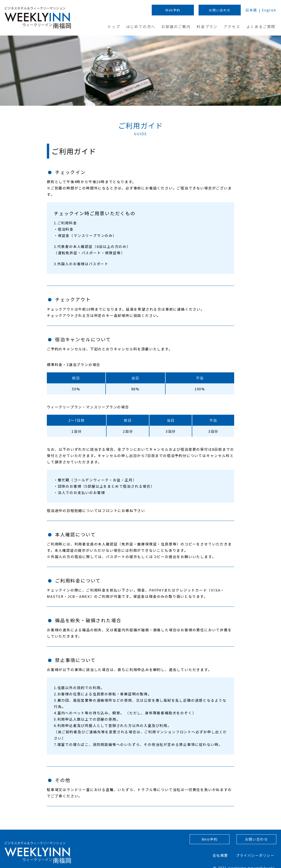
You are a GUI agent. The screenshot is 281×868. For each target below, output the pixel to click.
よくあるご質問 (263, 26)
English (269, 10)
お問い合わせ (219, 10)
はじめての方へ (144, 26)
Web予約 (172, 10)
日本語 (251, 10)
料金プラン (209, 26)
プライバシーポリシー (257, 850)
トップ (118, 26)
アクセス (234, 26)
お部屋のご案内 (179, 26)
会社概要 (222, 850)
